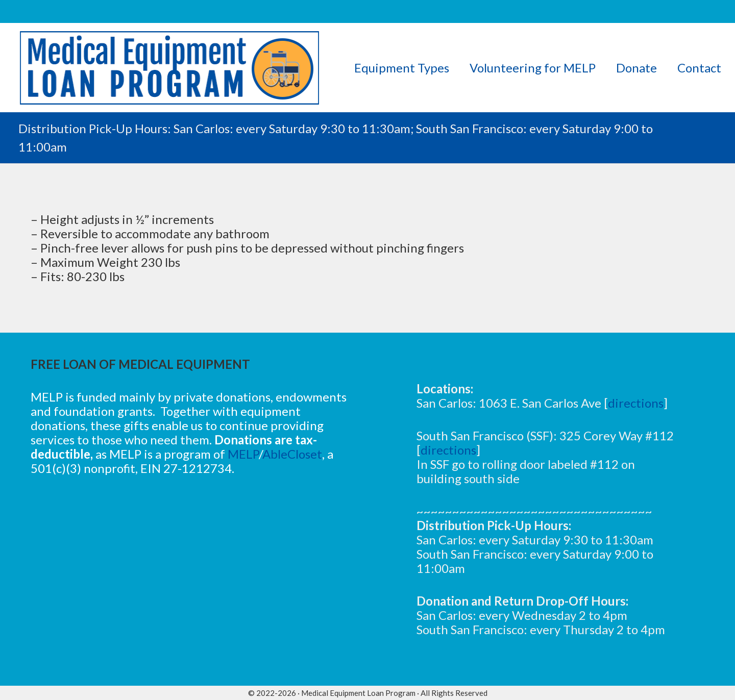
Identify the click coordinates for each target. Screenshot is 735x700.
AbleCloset (292, 454)
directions (636, 403)
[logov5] (170, 68)
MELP (243, 454)
